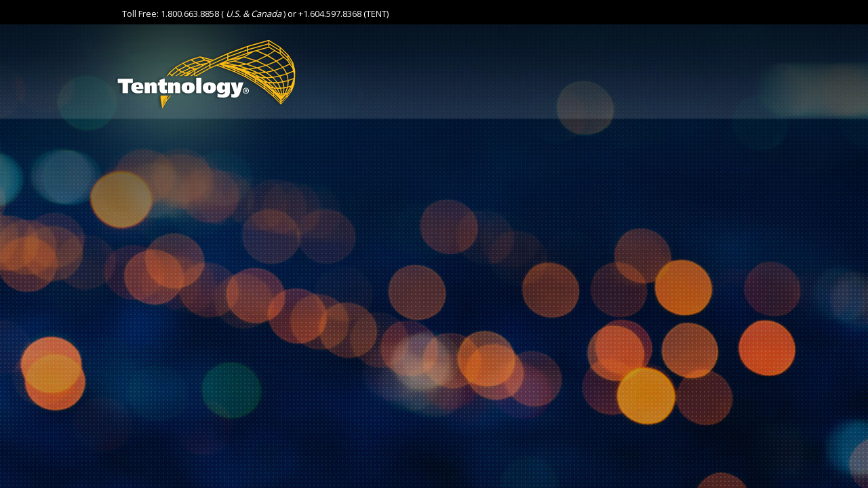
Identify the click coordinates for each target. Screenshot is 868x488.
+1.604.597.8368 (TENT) (343, 14)
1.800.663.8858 (190, 14)
